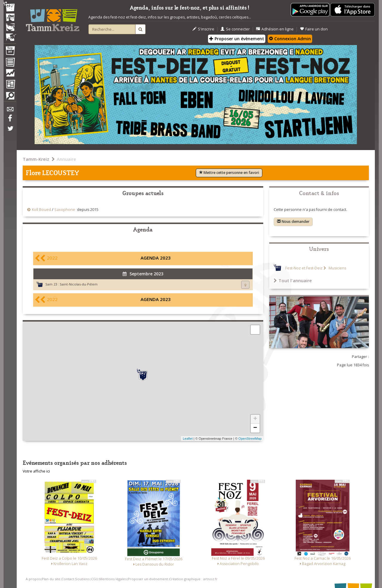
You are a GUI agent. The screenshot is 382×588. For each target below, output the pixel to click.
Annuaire (66, 159)
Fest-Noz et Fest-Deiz (304, 268)
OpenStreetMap (250, 439)
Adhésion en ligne (275, 29)
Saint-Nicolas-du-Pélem (79, 284)
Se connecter (235, 29)
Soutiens (82, 579)
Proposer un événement (148, 579)
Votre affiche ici (36, 471)
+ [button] (255, 419)
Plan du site (51, 579)
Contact (68, 579)
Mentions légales (113, 579)
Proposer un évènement (237, 39)
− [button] (255, 428)
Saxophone (65, 210)
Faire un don (314, 29)
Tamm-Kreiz (36, 159)
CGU (95, 579)
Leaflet (188, 439)
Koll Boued (42, 210)
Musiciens (337, 268)
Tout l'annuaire (293, 280)
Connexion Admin (290, 39)
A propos (33, 579)
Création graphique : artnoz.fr (193, 579)
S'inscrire (203, 29)
